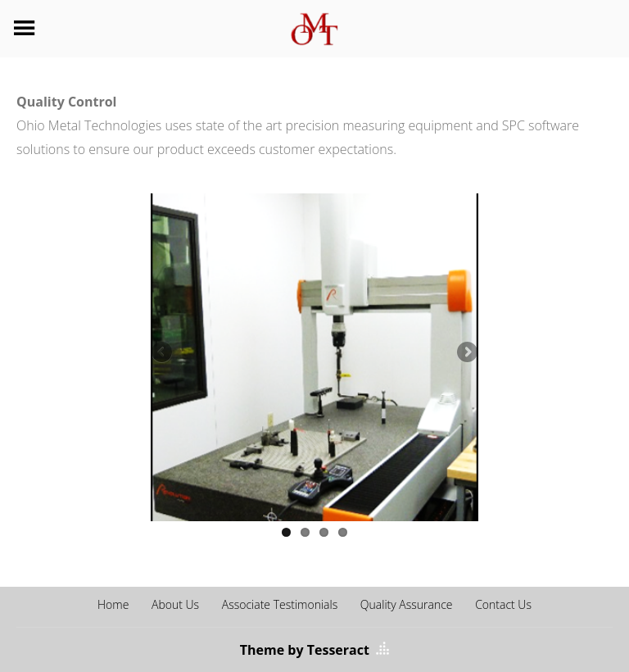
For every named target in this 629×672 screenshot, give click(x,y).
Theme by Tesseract (305, 650)
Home (113, 604)
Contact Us (503, 604)
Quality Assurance (407, 604)
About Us (175, 604)
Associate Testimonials (280, 604)
